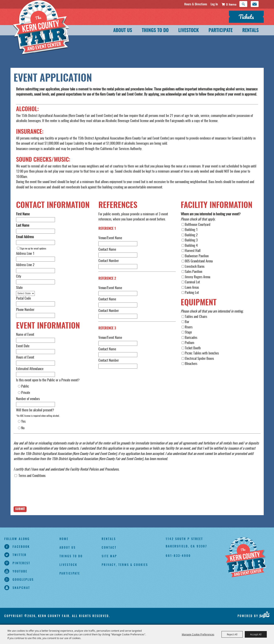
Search (243, 4)
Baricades (191, 338)
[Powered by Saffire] (264, 614)
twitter (20, 555)
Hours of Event (25, 357)
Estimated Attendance (30, 369)
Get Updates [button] (255, 4)
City (19, 276)
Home (64, 539)
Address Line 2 (25, 265)
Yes (23, 422)
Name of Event (25, 335)
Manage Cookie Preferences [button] (198, 634)
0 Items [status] (231, 4)
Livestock (189, 31)
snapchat (21, 587)
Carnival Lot (192, 282)
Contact (109, 547)
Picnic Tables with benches (202, 353)
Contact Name (107, 250)
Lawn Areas (192, 288)
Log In (214, 4)
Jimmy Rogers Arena (198, 277)
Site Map (109, 556)
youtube (20, 571)
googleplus (23, 579)
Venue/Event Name (110, 238)
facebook (21, 546)
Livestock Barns (195, 267)
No (23, 428)
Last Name (23, 226)
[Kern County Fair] (245, 558)
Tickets (246, 17)
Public (25, 386)
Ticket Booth (193, 348)
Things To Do (155, 31)
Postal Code (23, 298)
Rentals (251, 31)
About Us (123, 31)
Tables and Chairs (196, 317)
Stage (188, 332)
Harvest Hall (193, 251)
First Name (23, 214)
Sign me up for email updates (33, 249)
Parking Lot (192, 293)
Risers (189, 327)
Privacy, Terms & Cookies (125, 565)
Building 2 (191, 235)
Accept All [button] (256, 634)
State (19, 288)
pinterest (21, 563)
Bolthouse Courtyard (198, 225)
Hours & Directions (196, 4)
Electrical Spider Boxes (199, 359)
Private (26, 393)
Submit (20, 509)
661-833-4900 (178, 555)
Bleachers (191, 364)
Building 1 (191, 230)
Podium (190, 343)
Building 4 (191, 246)
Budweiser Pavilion (197, 256)
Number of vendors (28, 399)
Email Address (25, 237)
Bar (187, 322)
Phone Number (25, 310)
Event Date (23, 346)
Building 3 (191, 240)
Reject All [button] (232, 634)
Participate (221, 31)
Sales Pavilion (194, 272)
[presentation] (45, 496)
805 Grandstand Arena (199, 261)
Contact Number (109, 261)
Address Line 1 (25, 254)
